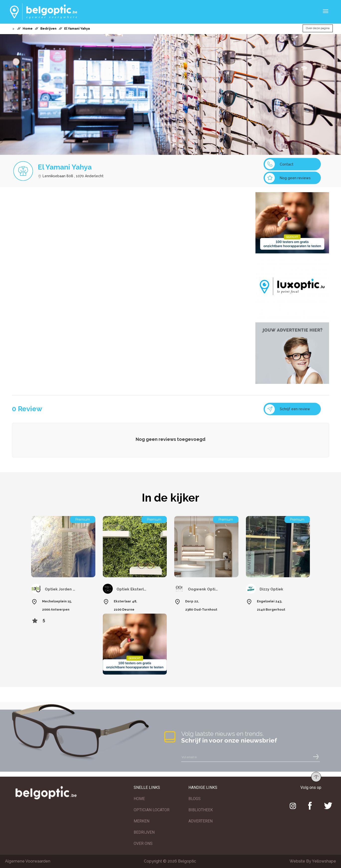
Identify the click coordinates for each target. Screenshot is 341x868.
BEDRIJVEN (144, 832)
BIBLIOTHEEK (201, 810)
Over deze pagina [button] (318, 28)
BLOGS (195, 799)
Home (28, 29)
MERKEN (142, 821)
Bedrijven (48, 29)
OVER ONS (143, 843)
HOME (139, 799)
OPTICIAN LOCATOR (152, 810)
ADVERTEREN (200, 821)
